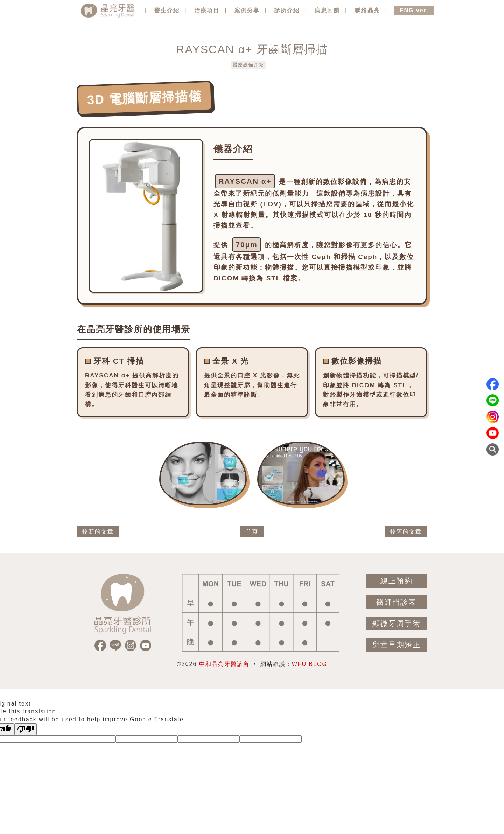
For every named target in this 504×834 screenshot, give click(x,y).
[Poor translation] (26, 729)
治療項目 (207, 10)
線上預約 (397, 581)
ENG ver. (414, 10)
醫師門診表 (396, 602)
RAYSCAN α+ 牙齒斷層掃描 (252, 49)
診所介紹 (287, 10)
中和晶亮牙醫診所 (224, 664)
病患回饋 (327, 10)
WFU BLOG (310, 664)
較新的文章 (98, 532)
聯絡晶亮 (367, 10)
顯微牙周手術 (397, 623)
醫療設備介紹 (248, 65)
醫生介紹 (167, 10)
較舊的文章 (406, 532)
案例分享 (247, 10)
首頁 (252, 532)
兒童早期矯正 (397, 645)
